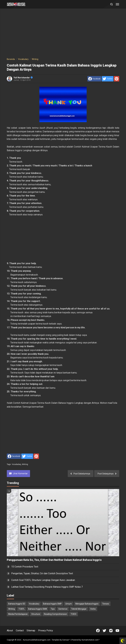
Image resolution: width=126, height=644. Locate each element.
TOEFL (22, 609)
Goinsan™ (66, 640)
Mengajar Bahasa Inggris (87, 604)
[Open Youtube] (117, 631)
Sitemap (31, 631)
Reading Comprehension (55, 614)
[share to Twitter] (108, 79)
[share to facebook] (94, 79)
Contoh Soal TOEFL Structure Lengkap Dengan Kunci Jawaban (43, 580)
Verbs (93, 609)
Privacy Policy (46, 631)
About (10, 631)
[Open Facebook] (98, 631)
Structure (36, 614)
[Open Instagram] (111, 631)
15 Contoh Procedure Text (25, 567)
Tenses (106, 604)
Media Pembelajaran (18, 614)
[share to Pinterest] (117, 79)
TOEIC (74, 614)
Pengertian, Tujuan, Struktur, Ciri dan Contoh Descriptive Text (42, 573)
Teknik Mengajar (79, 609)
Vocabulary (16, 464)
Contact (20, 631)
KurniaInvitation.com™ (90, 640)
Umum (69, 604)
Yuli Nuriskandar (23, 78)
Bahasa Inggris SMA (38, 609)
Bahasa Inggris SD (17, 604)
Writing (25, 464)
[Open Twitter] (104, 631)
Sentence (63, 609)
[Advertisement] (63, 34)
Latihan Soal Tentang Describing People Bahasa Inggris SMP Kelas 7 (47, 587)
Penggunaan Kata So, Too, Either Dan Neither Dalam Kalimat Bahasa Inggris (54, 560)
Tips (53, 609)
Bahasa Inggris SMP (52, 604)
